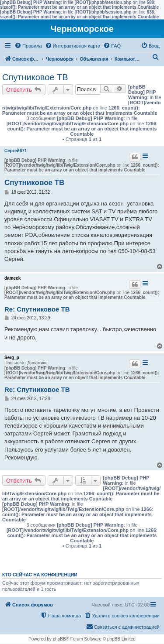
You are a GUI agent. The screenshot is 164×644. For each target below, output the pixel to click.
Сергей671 (16, 151)
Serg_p (12, 358)
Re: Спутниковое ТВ (37, 309)
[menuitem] (28, 46)
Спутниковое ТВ (35, 77)
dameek (12, 278)
